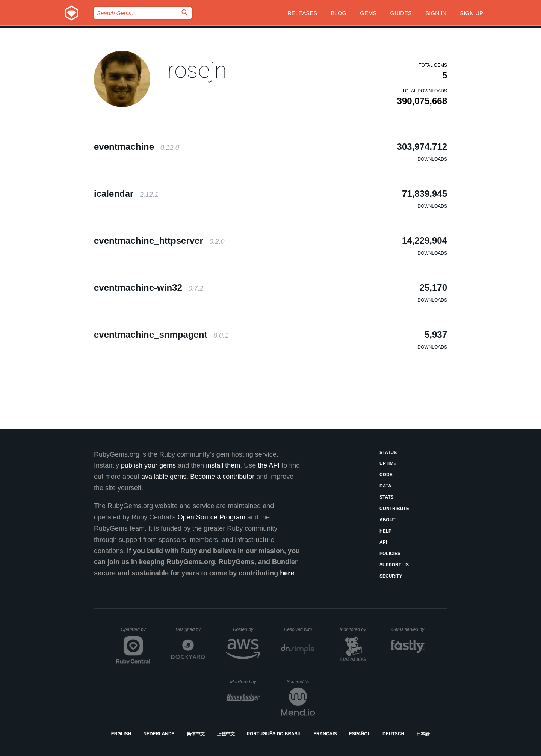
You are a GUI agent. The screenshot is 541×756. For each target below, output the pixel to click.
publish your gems (148, 465)
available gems (164, 477)
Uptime (388, 463)
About (388, 520)
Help (385, 531)
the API (269, 465)
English (121, 734)
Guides (401, 13)
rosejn (197, 70)
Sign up (471, 13)
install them (223, 465)
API (383, 542)
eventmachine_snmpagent (161, 334)
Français (325, 734)
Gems (368, 13)
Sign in (436, 13)
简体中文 (196, 734)
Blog (339, 13)
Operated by (136, 632)
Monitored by (355, 629)
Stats (387, 497)
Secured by (301, 682)
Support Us (394, 565)
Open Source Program (212, 517)
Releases (302, 13)
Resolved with (299, 629)
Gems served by (408, 629)
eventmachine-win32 (149, 287)
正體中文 (226, 734)
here (287, 573)
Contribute (394, 509)
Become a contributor (222, 477)
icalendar (126, 194)
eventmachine (137, 147)
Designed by (190, 629)
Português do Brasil (274, 734)
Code (386, 475)
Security (391, 576)
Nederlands (159, 734)
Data (385, 486)
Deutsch (393, 734)
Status (388, 453)
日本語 (423, 734)
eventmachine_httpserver (159, 241)
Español (360, 734)
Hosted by (246, 629)
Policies (390, 554)
